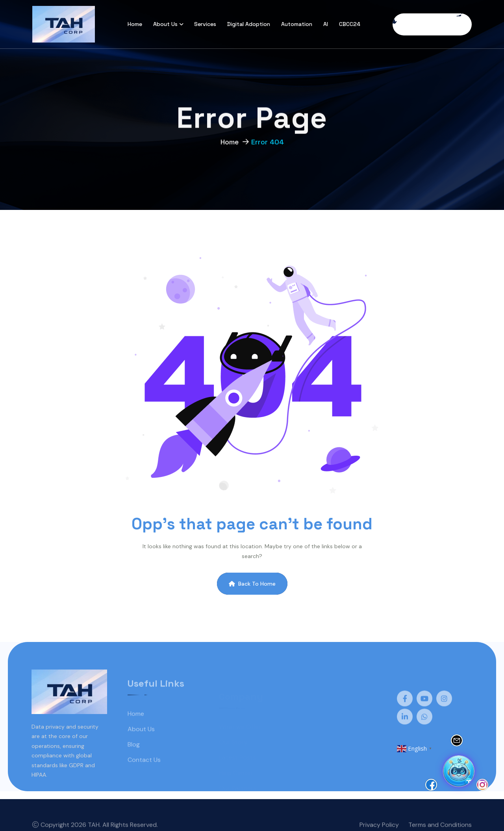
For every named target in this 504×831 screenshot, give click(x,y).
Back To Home (252, 584)
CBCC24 (350, 24)
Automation (297, 24)
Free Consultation (432, 24)
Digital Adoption (249, 24)
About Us (165, 24)
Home (135, 24)
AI (326, 24)
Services (205, 24)
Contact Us (144, 771)
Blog (134, 755)
